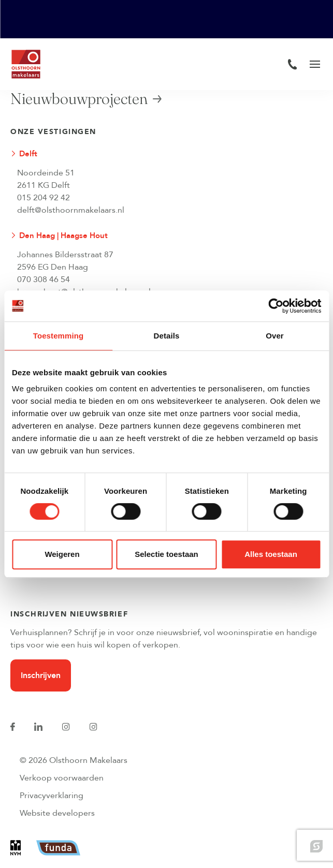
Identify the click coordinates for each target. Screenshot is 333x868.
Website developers (57, 813)
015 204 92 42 (44, 198)
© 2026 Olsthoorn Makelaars (74, 760)
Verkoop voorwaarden (62, 778)
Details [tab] (167, 336)
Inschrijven (41, 675)
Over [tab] (275, 336)
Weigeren (62, 554)
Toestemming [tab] (59, 336)
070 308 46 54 (44, 279)
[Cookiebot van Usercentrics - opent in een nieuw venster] (276, 306)
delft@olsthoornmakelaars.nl (71, 210)
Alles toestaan (271, 554)
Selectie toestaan (166, 554)
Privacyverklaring (52, 796)
